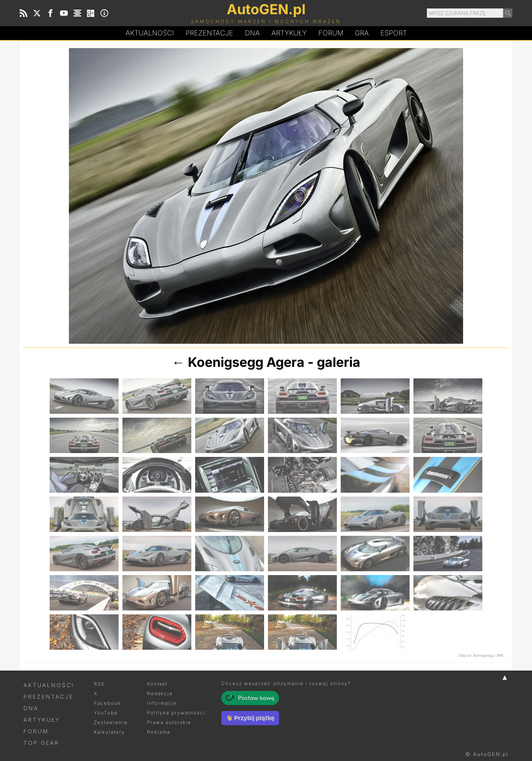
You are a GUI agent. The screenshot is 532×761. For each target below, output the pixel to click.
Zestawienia (111, 722)
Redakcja (160, 693)
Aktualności (150, 33)
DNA (31, 708)
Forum (331, 33)
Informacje (162, 703)
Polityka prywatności (176, 713)
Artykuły (289, 33)
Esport (394, 33)
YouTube (106, 713)
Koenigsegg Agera (246, 362)
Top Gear (41, 743)
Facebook (107, 703)
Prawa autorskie (169, 722)
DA (252, 33)
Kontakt (157, 684)
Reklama (159, 732)
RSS (99, 684)
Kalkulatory (110, 732)
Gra (362, 33)
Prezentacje (209, 33)
